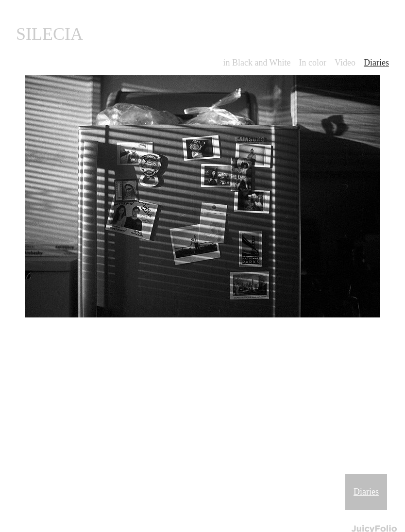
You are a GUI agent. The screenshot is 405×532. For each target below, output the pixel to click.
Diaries (366, 492)
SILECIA (50, 34)
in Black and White (257, 63)
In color (313, 63)
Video (345, 63)
